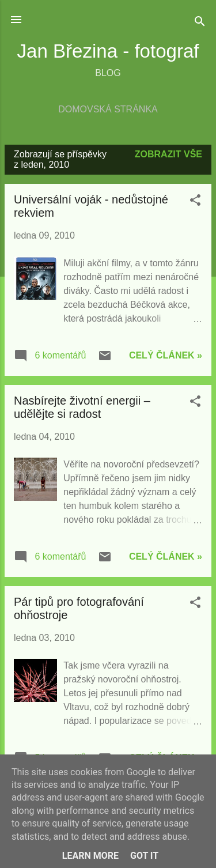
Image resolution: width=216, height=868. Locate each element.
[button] (195, 202)
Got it (144, 856)
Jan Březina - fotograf (108, 51)
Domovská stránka (108, 109)
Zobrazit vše (168, 154)
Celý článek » (166, 355)
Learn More (90, 856)
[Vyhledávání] (200, 23)
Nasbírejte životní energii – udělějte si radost (82, 407)
